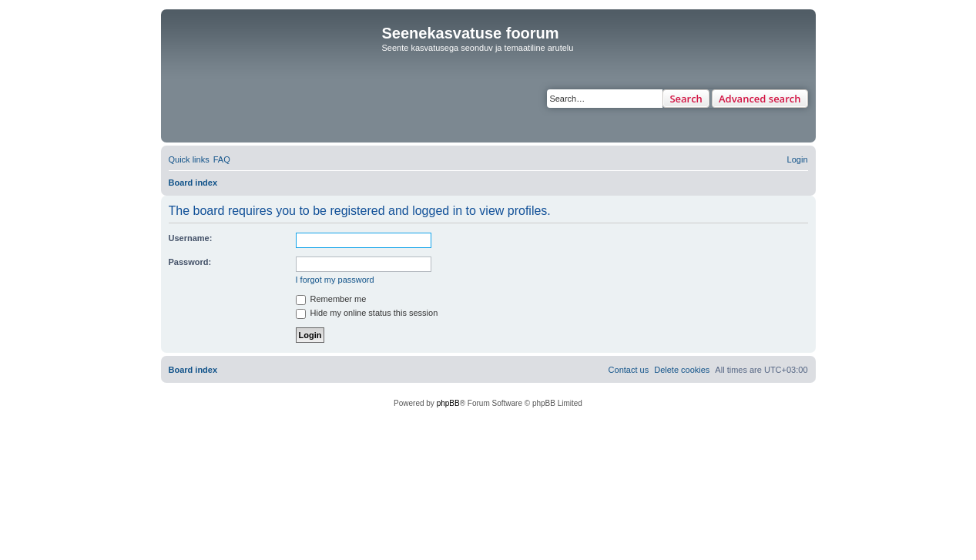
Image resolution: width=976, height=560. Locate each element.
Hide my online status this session (367, 313)
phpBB (448, 403)
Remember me (331, 299)
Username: (191, 238)
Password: (190, 262)
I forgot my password (335, 280)
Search (686, 99)
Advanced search (760, 99)
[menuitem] (222, 159)
